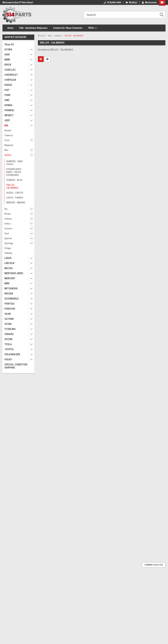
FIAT (7, 90)
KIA (6, 125)
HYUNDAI (9, 110)
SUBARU (9, 334)
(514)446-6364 (112, 2)
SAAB (8, 314)
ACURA (8, 49)
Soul (7, 233)
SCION (8, 324)
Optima (8, 155)
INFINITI (9, 115)
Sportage (9, 243)
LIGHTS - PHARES (15, 198)
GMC (7, 100)
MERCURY (10, 278)
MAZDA (9, 268)
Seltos (8, 224)
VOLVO (8, 359)
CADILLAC (10, 70)
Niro (6, 150)
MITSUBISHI (11, 288)
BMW (7, 60)
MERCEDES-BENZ (14, 273)
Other (93, 28)
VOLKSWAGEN (12, 354)
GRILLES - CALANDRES (12, 186)
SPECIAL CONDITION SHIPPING (16, 366)
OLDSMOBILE (12, 299)
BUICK (8, 65)
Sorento (8, 229)
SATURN (9, 319)
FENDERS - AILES (14, 180)
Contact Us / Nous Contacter (68, 28)
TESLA (8, 344)
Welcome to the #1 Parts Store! (18, 2)
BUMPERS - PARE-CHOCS (15, 163)
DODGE (8, 85)
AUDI (7, 55)
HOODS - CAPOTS (15, 193)
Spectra (8, 238)
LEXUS (8, 258)
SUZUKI (8, 339)
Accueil (41, 36)
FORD (7, 95)
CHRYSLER (10, 80)
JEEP (7, 120)
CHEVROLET (11, 75)
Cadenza (9, 135)
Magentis (9, 145)
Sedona (8, 219)
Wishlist (131, 2)
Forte (7, 140)
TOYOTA (9, 349)
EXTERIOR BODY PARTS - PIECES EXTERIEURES (14, 172)
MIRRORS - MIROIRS (16, 203)
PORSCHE (10, 309)
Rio (6, 209)
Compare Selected (154, 565)
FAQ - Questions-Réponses (33, 28)
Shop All (9, 44)
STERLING (10, 329)
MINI (7, 283)
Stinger (8, 248)
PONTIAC (10, 304)
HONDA (8, 105)
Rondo (8, 214)
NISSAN (9, 294)
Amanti (8, 130)
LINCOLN (9, 263)
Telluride (8, 253)
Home (10, 28)
